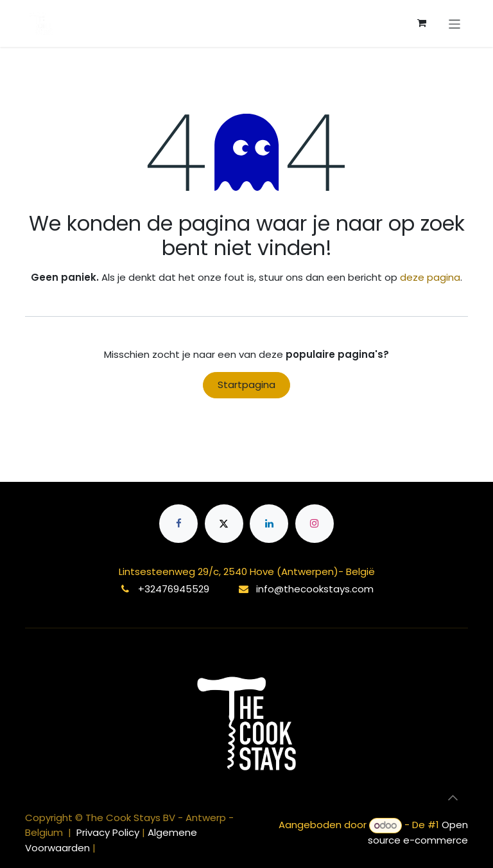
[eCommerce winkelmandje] (422, 23)
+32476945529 (174, 589)
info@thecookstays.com (315, 589)
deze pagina (430, 277)
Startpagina (246, 385)
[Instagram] (315, 524)
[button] (453, 798)
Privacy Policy (109, 832)
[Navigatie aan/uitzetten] (455, 23)
